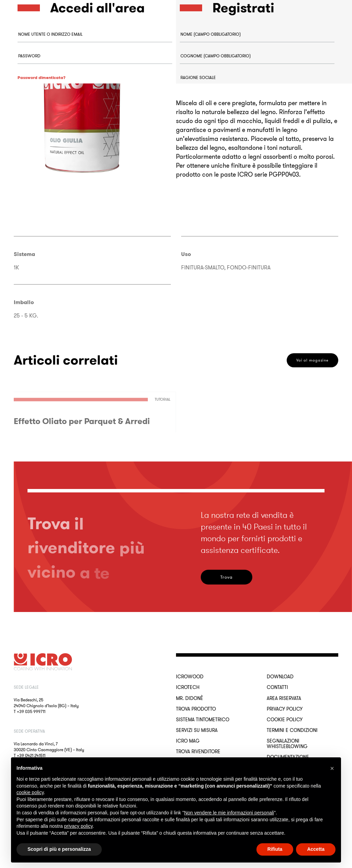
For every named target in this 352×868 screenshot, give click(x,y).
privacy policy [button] (79, 826)
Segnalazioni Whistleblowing (287, 744)
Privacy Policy (285, 709)
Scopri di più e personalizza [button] (59, 849)
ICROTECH (188, 687)
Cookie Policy (285, 720)
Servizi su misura (197, 730)
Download (280, 677)
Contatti (277, 687)
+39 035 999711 (31, 711)
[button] (332, 768)
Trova (227, 577)
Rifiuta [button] (275, 849)
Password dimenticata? (42, 97)
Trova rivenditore (198, 752)
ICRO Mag (188, 741)
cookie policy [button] (30, 792)
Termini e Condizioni (292, 730)
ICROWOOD (190, 677)
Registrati (204, 328)
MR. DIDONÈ (190, 698)
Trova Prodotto (196, 709)
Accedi (41, 132)
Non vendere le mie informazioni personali (229, 813)
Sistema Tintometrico (203, 720)
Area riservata (284, 698)
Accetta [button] (316, 849)
